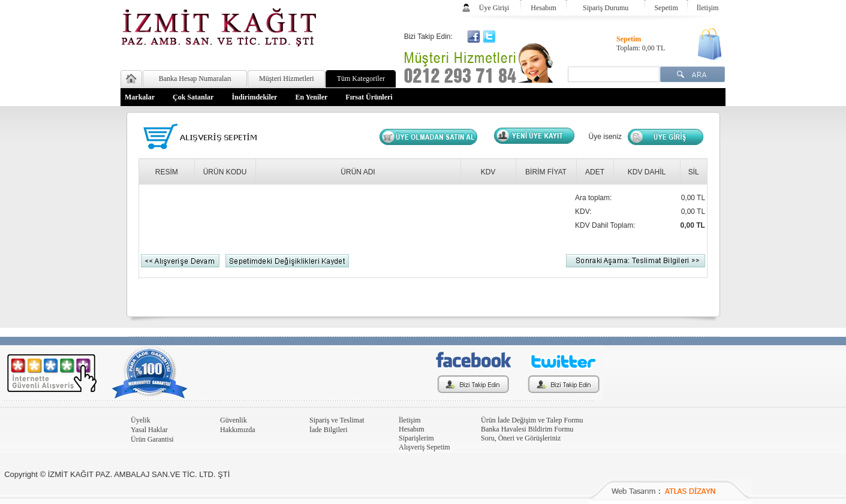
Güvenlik (234, 420)
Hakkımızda (238, 430)
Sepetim (666, 8)
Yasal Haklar (149, 430)
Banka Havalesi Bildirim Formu (527, 429)
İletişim (708, 8)
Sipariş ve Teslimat (337, 420)
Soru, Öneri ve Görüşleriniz (521, 438)
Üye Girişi (494, 8)
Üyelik (141, 420)
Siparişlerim (416, 438)
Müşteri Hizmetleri (287, 79)
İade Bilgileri (329, 430)
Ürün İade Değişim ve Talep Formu (532, 420)
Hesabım (544, 8)
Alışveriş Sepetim (424, 447)
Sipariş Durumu (606, 8)
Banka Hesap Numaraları (195, 79)
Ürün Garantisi (152, 439)
